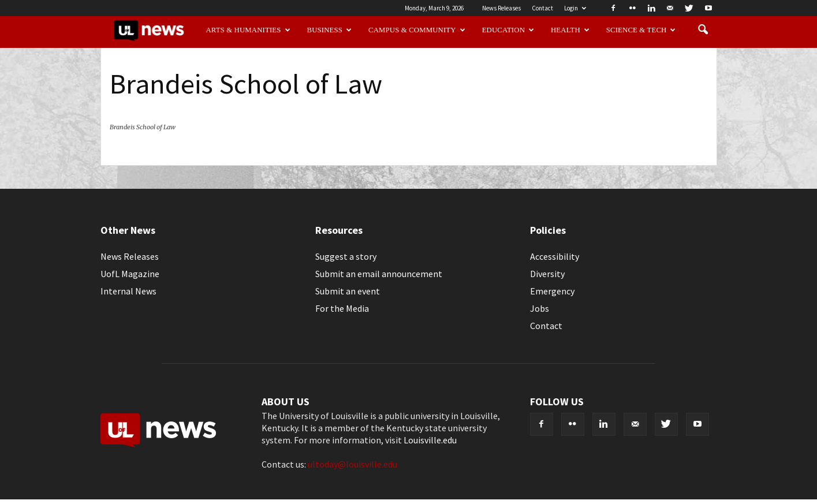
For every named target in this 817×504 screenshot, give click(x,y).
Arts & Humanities (248, 30)
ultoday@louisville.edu (352, 464)
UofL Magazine (130, 274)
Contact (542, 8)
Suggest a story (346, 256)
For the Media (342, 308)
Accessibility (555, 256)
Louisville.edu (430, 440)
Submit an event (348, 291)
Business (330, 30)
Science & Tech (641, 30)
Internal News (128, 291)
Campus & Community (417, 30)
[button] (703, 30)
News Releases (501, 8)
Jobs (540, 308)
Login (575, 8)
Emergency (552, 291)
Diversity (547, 274)
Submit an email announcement (379, 274)
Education (508, 30)
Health (570, 30)
